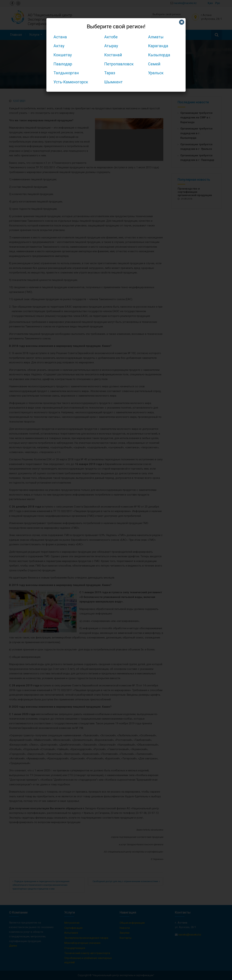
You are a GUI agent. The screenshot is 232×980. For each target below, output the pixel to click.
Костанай (113, 55)
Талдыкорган (66, 73)
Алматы (156, 37)
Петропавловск (119, 64)
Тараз (110, 73)
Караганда (158, 46)
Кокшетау (63, 55)
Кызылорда (159, 55)
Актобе (111, 37)
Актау (59, 46)
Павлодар (63, 64)
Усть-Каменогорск (71, 82)
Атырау (111, 46)
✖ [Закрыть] (182, 22)
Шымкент (113, 82)
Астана (60, 37)
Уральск (156, 73)
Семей (154, 64)
